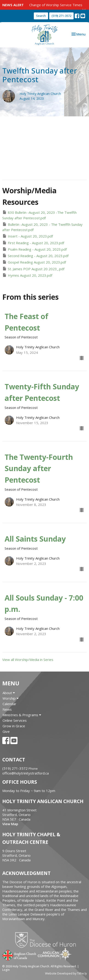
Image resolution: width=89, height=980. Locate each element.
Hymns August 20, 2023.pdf (27, 275)
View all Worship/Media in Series (28, 660)
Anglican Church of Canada (19, 955)
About (9, 693)
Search (41, 16)
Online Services (15, 720)
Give (6, 731)
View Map (10, 824)
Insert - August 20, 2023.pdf (28, 236)
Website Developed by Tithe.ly (66, 973)
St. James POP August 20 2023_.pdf (33, 269)
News (7, 709)
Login (6, 970)
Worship (11, 698)
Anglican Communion (55, 954)
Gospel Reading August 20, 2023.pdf (34, 262)
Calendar (9, 704)
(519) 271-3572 (61, 16)
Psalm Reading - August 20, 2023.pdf (34, 249)
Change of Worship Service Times (56, 5)
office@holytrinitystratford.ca (26, 773)
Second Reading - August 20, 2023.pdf (35, 256)
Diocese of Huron (47, 940)
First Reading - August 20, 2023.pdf (33, 243)
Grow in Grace (14, 726)
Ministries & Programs (22, 715)
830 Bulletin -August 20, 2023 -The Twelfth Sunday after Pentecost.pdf (39, 215)
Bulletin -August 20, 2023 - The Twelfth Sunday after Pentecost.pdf (42, 227)
